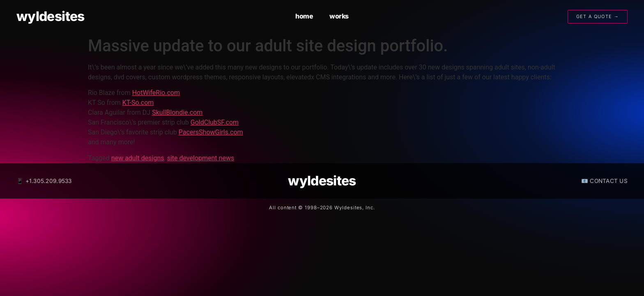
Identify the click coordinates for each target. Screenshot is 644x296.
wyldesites (51, 16)
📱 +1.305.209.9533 (44, 181)
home (304, 16)
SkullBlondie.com (177, 112)
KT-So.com (138, 103)
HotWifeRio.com (156, 93)
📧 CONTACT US (604, 181)
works (339, 16)
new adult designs (138, 158)
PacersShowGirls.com (211, 132)
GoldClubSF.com (215, 122)
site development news (201, 158)
